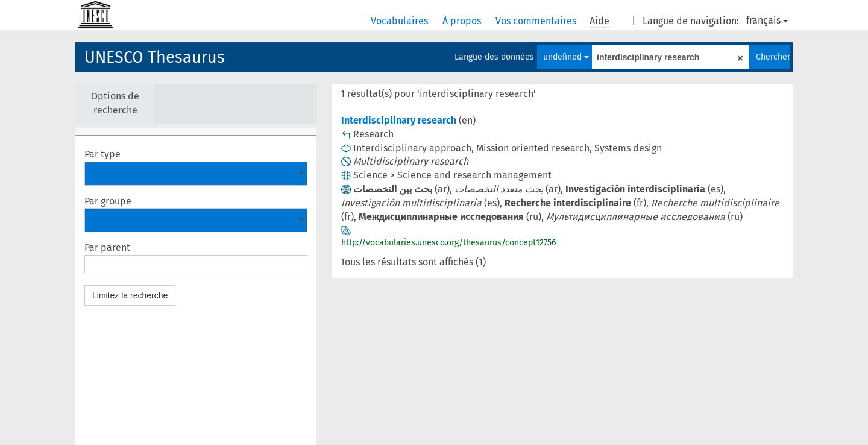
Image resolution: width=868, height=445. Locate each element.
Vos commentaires (537, 21)
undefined (566, 57)
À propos (463, 21)
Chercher (773, 57)
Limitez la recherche (130, 295)
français (767, 20)
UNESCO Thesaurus (155, 57)
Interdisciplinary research (399, 120)
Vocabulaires (401, 21)
